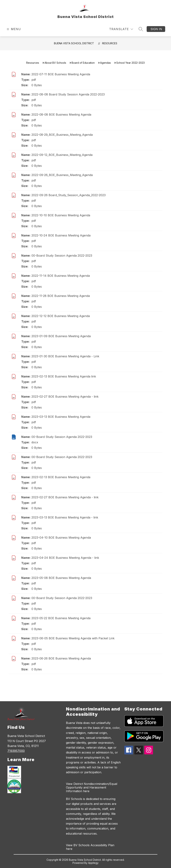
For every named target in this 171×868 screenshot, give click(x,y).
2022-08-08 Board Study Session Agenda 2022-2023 (68, 94)
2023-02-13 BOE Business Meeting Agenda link (64, 376)
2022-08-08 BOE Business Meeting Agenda (61, 115)
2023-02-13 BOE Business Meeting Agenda (61, 477)
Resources (110, 43)
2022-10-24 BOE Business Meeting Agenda (61, 235)
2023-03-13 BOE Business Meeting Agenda (61, 417)
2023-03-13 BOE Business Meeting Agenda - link (65, 517)
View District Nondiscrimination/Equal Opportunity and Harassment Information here (92, 787)
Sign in (156, 29)
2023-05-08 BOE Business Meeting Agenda (61, 578)
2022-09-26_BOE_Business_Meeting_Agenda (62, 175)
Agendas (105, 63)
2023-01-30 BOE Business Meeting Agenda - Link (65, 356)
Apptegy (93, 863)
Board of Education (83, 63)
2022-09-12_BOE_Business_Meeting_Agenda (62, 155)
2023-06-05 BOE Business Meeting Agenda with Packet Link (73, 638)
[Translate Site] (121, 29)
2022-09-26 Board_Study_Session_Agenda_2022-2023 (69, 195)
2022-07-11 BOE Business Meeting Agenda (61, 74)
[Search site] (141, 29)
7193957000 (16, 751)
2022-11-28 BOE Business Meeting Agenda (61, 296)
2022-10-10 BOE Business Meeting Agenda (61, 215)
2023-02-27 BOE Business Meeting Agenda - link (65, 397)
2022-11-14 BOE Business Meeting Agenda (61, 276)
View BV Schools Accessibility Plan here (90, 847)
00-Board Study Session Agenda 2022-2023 (62, 256)
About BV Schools (55, 63)
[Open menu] (13, 29)
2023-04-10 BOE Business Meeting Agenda (61, 538)
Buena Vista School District (74, 43)
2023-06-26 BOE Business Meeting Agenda (61, 658)
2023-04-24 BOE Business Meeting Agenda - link (65, 558)
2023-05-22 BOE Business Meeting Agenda (61, 618)
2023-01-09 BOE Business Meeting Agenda (61, 336)
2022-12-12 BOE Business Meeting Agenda (61, 316)
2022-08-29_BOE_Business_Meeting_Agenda (62, 135)
